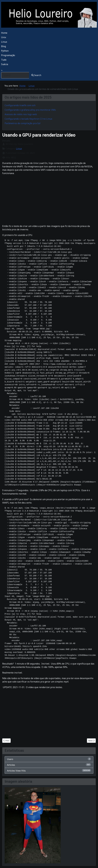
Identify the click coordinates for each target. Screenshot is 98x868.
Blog (4, 46)
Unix (4, 37)
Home (4, 33)
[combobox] (15, 75)
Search (36, 75)
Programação (8, 55)
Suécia (5, 64)
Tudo (4, 60)
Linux (4, 42)
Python (5, 51)
